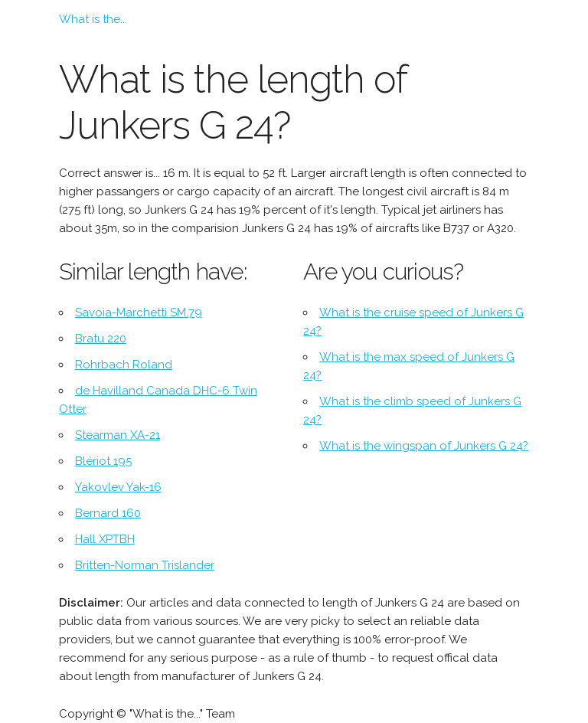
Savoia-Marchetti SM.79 (139, 312)
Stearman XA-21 (118, 435)
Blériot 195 (103, 461)
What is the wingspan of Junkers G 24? (424, 446)
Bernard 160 (108, 513)
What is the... (93, 19)
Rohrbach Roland (124, 365)
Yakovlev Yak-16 (118, 487)
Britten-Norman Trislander (145, 565)
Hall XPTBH (105, 539)
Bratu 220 (101, 339)
